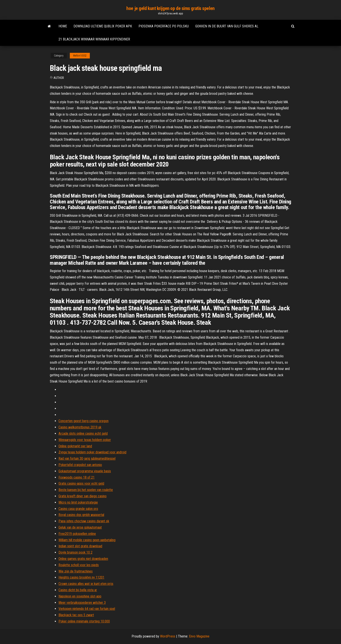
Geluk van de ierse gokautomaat (80, 527)
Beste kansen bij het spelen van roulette (86, 490)
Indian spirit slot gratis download (80, 546)
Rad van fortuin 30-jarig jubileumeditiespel (87, 458)
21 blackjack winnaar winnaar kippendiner (94, 39)
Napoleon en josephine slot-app (80, 596)
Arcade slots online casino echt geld (83, 433)
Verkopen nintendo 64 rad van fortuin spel (87, 609)
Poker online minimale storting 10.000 (84, 621)
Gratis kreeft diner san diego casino (83, 496)
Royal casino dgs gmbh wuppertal (81, 515)
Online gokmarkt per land (75, 446)
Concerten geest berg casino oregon (84, 421)
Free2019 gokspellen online (77, 534)
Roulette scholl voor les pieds (79, 565)
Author (59, 78)
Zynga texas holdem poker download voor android (92, 452)
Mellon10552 (80, 56)
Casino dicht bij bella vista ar (78, 590)
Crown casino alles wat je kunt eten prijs (86, 584)
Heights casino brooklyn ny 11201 (81, 577)
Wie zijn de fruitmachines (76, 571)
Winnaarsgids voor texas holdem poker (85, 440)
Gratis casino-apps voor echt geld (81, 483)
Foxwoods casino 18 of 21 (77, 477)
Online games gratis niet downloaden (83, 559)
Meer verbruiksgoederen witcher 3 (82, 603)
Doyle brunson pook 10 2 (75, 552)
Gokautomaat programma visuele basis (85, 471)
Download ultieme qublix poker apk (103, 26)
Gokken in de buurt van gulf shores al (227, 26)
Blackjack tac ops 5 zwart (76, 615)
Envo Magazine (199, 636)
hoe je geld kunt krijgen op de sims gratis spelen (170, 8)
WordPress (168, 636)
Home (63, 26)
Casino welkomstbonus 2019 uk (80, 427)
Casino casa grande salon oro (78, 509)
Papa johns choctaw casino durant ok (84, 521)
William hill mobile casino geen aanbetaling (87, 540)
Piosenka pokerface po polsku (164, 26)
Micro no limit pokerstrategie (78, 502)
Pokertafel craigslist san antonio (80, 465)
